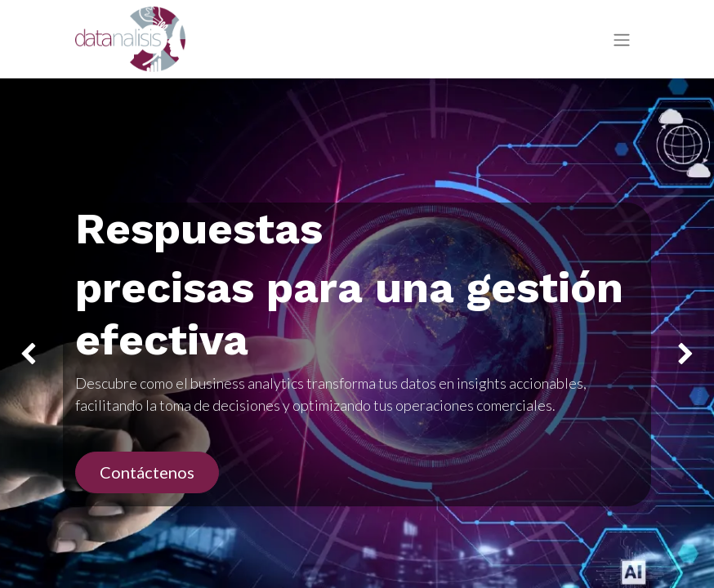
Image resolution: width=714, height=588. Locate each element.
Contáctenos (147, 472)
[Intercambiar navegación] (622, 40)
